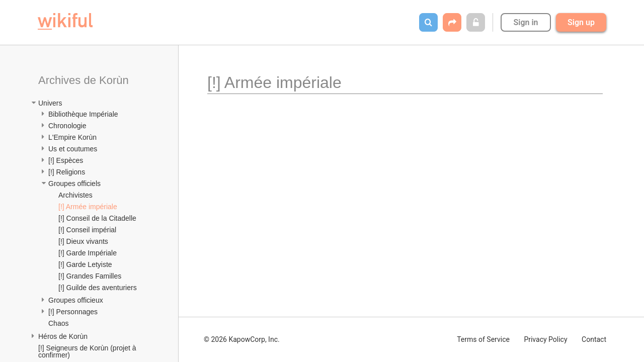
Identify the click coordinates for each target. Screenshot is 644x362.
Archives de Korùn (84, 80)
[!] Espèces (66, 160)
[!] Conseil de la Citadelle (97, 218)
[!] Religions (67, 172)
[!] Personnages (73, 312)
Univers (50, 103)
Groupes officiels (74, 184)
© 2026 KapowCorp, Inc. (242, 339)
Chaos (58, 323)
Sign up (581, 22)
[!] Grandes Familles (90, 276)
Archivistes (75, 195)
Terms (483, 339)
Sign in (526, 22)
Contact (594, 339)
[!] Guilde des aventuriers (98, 288)
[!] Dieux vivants (83, 241)
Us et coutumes (73, 149)
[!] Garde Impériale (88, 253)
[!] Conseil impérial (87, 230)
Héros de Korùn (63, 336)
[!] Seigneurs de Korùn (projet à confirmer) (88, 351)
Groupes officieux (76, 300)
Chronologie (67, 126)
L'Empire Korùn (72, 137)
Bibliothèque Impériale (83, 114)
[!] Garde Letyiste (85, 264)
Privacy (545, 339)
